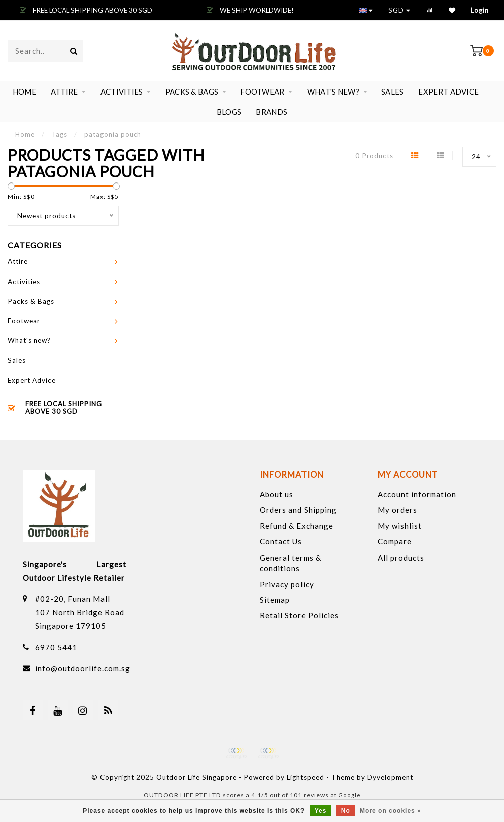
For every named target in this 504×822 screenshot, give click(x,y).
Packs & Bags (192, 92)
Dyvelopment (390, 777)
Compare (395, 541)
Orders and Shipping (298, 510)
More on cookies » (390, 811)
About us (277, 494)
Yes (321, 811)
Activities (122, 92)
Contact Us (281, 541)
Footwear (262, 92)
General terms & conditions (290, 563)
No (346, 811)
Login (480, 10)
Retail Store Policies (299, 615)
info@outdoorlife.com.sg (83, 668)
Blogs (229, 112)
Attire (65, 92)
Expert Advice (448, 92)
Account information (417, 494)
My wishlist (400, 526)
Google (349, 795)
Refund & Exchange (296, 526)
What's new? (333, 92)
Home (24, 92)
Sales (393, 92)
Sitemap (275, 600)
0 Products (374, 156)
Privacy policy (287, 584)
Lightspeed (306, 777)
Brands (272, 112)
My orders (397, 510)
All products (401, 558)
